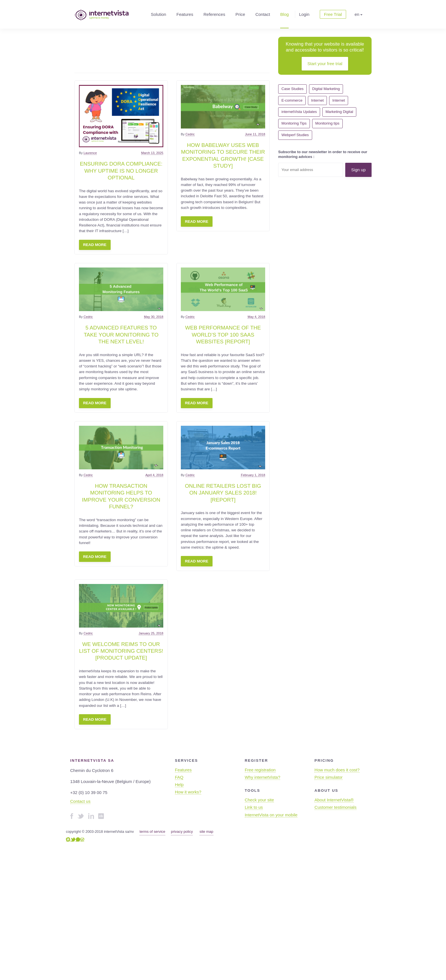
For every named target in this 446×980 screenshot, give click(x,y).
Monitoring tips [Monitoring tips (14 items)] (327, 123)
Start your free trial (325, 64)
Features (185, 14)
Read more (95, 245)
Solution (158, 14)
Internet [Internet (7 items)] (338, 100)
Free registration (260, 770)
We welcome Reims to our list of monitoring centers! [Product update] (121, 651)
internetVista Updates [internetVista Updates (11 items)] (299, 112)
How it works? (188, 792)
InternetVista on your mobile (271, 815)
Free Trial (333, 14)
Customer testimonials (335, 807)
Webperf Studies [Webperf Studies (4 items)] (295, 135)
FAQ (179, 777)
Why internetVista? (263, 777)
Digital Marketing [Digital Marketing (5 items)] (326, 89)
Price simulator (328, 777)
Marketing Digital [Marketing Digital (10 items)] (339, 112)
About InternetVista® (334, 800)
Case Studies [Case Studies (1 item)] (293, 89)
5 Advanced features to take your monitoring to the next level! (121, 335)
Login (304, 14)
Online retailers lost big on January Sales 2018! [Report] (223, 493)
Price (240, 14)
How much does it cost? (337, 770)
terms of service (152, 832)
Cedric (190, 134)
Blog (284, 14)
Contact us (80, 801)
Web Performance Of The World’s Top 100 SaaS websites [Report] (223, 335)
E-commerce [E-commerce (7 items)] (292, 100)
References (214, 14)
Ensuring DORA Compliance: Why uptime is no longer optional (121, 171)
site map (206, 832)
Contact (263, 14)
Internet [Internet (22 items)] (317, 100)
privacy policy (182, 832)
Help (179, 785)
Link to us (254, 807)
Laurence (90, 153)
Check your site (259, 800)
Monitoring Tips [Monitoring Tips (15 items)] (294, 123)
